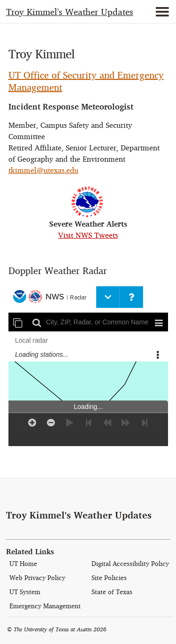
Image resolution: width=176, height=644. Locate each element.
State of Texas (112, 592)
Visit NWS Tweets (88, 235)
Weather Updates (70, 12)
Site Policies (109, 578)
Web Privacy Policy (37, 578)
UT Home (23, 564)
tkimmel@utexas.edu (43, 170)
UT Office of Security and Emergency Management (86, 81)
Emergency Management (45, 606)
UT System (25, 592)
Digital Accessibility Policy (130, 564)
